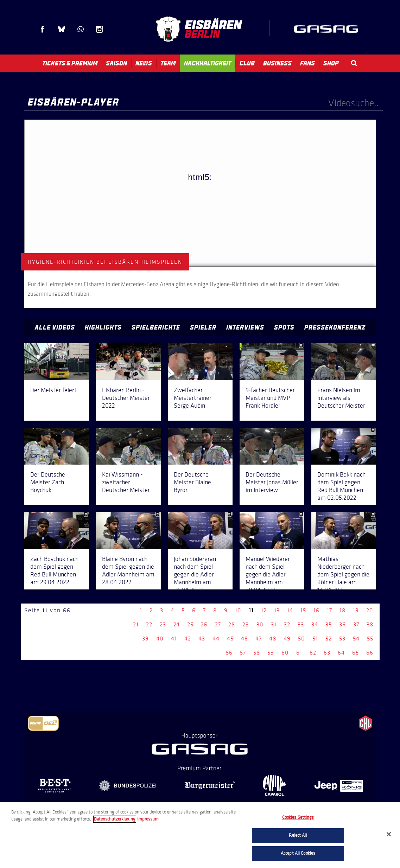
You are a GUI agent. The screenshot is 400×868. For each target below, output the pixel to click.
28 (232, 624)
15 (303, 610)
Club (247, 63)
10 (238, 610)
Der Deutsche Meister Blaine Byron (192, 482)
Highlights (103, 327)
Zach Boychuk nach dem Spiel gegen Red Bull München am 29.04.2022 (54, 570)
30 (260, 624)
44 (216, 639)
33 (301, 624)
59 (271, 653)
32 (287, 624)
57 (243, 653)
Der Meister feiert (53, 390)
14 (290, 610)
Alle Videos (55, 327)
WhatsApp (81, 29)
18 (342, 610)
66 (370, 653)
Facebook (43, 29)
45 (230, 639)
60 (285, 653)
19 (356, 610)
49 (287, 639)
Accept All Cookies (298, 853)
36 (342, 624)
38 (370, 624)
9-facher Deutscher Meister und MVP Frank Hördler (270, 398)
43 (202, 639)
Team (168, 63)
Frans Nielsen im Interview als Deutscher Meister (341, 398)
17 (329, 610)
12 (264, 610)
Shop (331, 63)
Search (354, 63)
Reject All (298, 835)
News (144, 63)
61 (299, 653)
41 (174, 639)
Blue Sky (62, 29)
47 (259, 639)
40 (160, 639)
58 (257, 653)
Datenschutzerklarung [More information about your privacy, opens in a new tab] (115, 819)
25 (190, 624)
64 (341, 653)
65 (355, 653)
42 (188, 639)
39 (145, 639)
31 (274, 624)
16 (316, 610)
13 (277, 610)
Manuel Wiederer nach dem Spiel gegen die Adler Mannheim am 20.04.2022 (268, 574)
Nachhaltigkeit (208, 63)
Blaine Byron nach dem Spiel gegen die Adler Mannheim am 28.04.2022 (128, 570)
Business (277, 63)
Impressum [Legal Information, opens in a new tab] (148, 819)
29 (246, 624)
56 (229, 653)
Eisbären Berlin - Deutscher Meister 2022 (126, 398)
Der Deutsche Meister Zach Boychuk (48, 482)
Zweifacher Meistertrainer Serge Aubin (193, 398)
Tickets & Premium (70, 63)
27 (218, 624)
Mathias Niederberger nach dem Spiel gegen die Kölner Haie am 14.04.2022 (343, 574)
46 (245, 639)
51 (315, 639)
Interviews (245, 327)
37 (356, 624)
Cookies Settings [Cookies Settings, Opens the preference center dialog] (298, 817)
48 (273, 639)
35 (329, 624)
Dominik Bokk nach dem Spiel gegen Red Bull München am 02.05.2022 (341, 486)
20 (370, 610)
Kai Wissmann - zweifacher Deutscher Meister (126, 482)
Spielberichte (156, 327)
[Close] (389, 834)
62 (313, 653)
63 (327, 653)
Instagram (100, 29)
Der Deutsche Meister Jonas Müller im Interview (272, 482)
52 (329, 639)
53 (342, 639)
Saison (116, 63)
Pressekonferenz (335, 327)
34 (315, 624)
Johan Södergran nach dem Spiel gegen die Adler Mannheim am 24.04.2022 (195, 574)
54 (356, 639)
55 (370, 639)
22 (149, 624)
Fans (307, 63)
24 (177, 624)
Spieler (203, 327)
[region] (200, 835)
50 (301, 639)
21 (136, 624)
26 (204, 624)
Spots (284, 327)
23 (163, 624)
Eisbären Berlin (199, 29)
